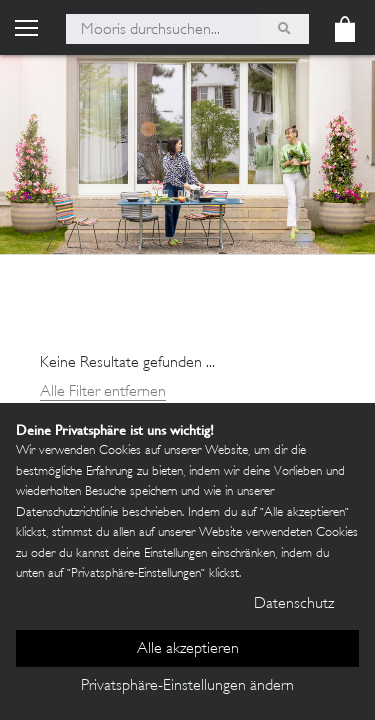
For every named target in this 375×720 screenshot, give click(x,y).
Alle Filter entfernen (103, 392)
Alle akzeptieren (188, 649)
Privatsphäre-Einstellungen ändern (187, 686)
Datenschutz (294, 604)
